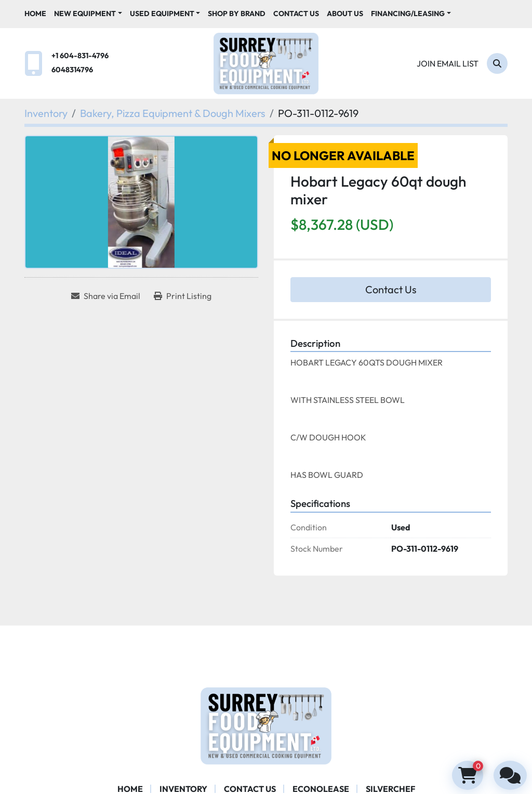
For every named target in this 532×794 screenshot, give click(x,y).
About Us (345, 14)
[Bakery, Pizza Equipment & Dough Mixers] (173, 113)
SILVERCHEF (390, 789)
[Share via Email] (106, 296)
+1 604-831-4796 (80, 56)
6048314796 (72, 70)
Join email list (448, 63)
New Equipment (85, 14)
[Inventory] (46, 113)
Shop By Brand (237, 14)
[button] (88, 14)
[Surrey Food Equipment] (266, 724)
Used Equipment (162, 14)
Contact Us (296, 14)
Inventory (183, 789)
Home (35, 14)
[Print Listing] (183, 296)
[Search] (497, 63)
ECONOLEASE (321, 789)
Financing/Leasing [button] (408, 14)
